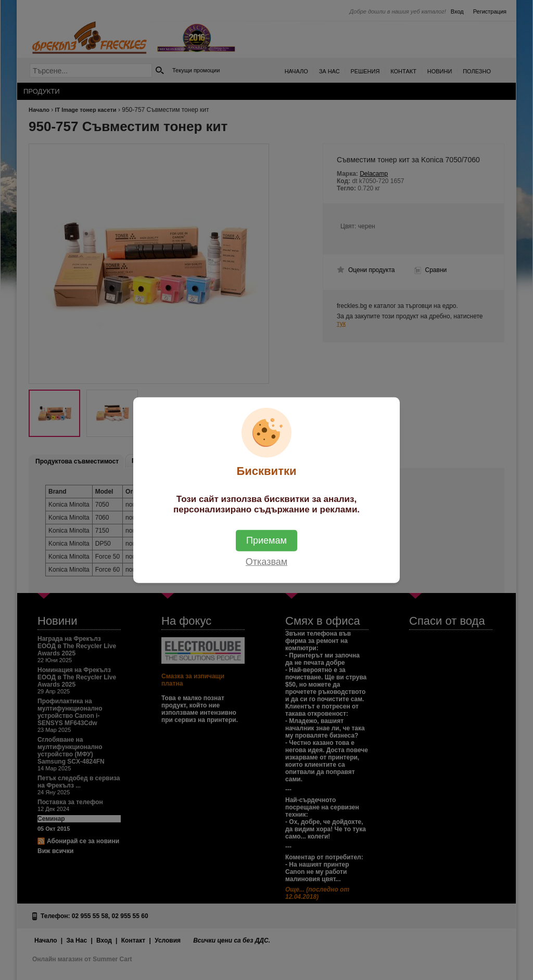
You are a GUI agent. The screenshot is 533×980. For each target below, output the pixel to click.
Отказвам (266, 561)
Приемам (266, 540)
